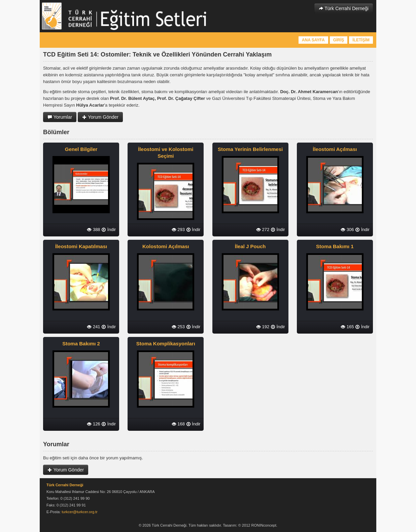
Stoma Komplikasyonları (166, 344)
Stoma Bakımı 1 (335, 246)
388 (93, 230)
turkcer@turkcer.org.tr (80, 512)
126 (93, 424)
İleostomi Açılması (335, 149)
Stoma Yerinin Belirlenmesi (250, 149)
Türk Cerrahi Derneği (344, 8)
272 (263, 230)
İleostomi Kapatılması (81, 246)
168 (178, 424)
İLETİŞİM (361, 40)
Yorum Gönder (100, 117)
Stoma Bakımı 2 (81, 344)
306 (347, 230)
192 (263, 327)
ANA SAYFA (313, 40)
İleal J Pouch (250, 246)
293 (178, 230)
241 (93, 327)
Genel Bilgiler (81, 149)
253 (178, 327)
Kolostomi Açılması (166, 246)
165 (347, 327)
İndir (109, 230)
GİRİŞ (339, 40)
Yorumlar (60, 117)
